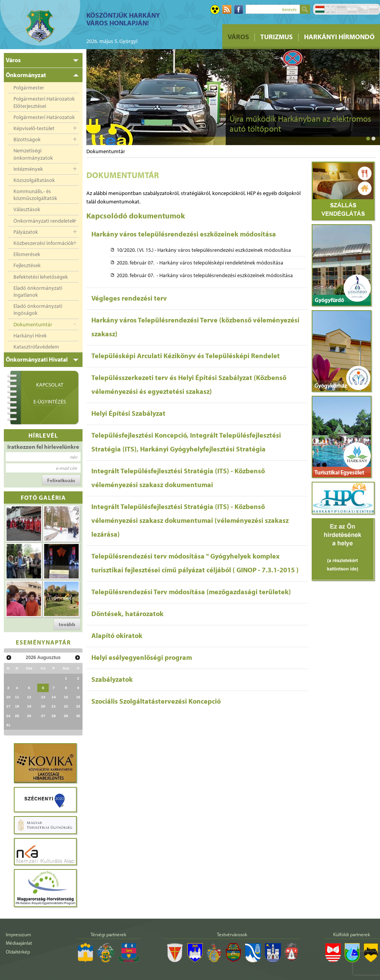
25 (17, 716)
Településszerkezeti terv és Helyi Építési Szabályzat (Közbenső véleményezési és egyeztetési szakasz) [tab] (189, 384)
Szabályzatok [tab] (112, 679)
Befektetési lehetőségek (41, 277)
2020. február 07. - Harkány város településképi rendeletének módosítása (200, 263)
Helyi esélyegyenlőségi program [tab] (142, 657)
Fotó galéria (43, 497)
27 (43, 716)
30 (78, 716)
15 (66, 697)
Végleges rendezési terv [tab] (129, 298)
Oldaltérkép (18, 952)
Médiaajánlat (19, 943)
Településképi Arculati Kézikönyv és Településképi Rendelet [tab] (186, 356)
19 (29, 706)
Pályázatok (26, 232)
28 (54, 716)
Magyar (320, 9)
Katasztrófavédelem (36, 347)
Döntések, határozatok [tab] (127, 614)
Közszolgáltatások (34, 180)
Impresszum (18, 934)
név (74, 457)
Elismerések (27, 254)
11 (17, 697)
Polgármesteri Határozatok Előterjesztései (44, 102)
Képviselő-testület (34, 128)
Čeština (363, 9)
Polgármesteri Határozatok (44, 117)
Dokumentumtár (33, 324)
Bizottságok (27, 139)
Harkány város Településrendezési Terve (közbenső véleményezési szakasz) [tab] (195, 327)
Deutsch (341, 9)
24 (8, 716)
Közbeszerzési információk (44, 243)
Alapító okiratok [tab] (117, 635)
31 (8, 725)
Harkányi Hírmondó (339, 37)
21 (54, 706)
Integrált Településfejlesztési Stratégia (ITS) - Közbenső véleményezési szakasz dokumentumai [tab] (178, 478)
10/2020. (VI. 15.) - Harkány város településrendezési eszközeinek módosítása (204, 250)
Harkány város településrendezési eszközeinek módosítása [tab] (184, 234)
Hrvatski (352, 9)
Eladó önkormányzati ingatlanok (38, 291)
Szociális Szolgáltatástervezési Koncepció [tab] (156, 701)
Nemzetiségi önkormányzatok (33, 154)
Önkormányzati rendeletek (44, 221)
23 (78, 706)
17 (8, 706)
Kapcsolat (50, 385)
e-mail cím (67, 468)
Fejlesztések (27, 265)
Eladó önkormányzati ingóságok (38, 309)
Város (238, 37)
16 (78, 697)
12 (29, 697)
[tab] (43, 60)
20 (43, 706)
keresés (289, 9)
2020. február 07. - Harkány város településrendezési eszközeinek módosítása (205, 275)
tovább (67, 624)
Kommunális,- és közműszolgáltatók (35, 195)
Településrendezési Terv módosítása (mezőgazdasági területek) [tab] (191, 592)
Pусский (373, 9)
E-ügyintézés (50, 402)
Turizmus (277, 37)
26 (29, 716)
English (330, 9)
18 (17, 706)
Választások (27, 209)
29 (66, 716)
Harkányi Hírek (30, 335)
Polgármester (29, 88)
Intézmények (28, 169)
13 (43, 697)
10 (8, 697)
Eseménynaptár (43, 642)
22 (66, 706)
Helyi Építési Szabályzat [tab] (128, 413)
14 (54, 697)
